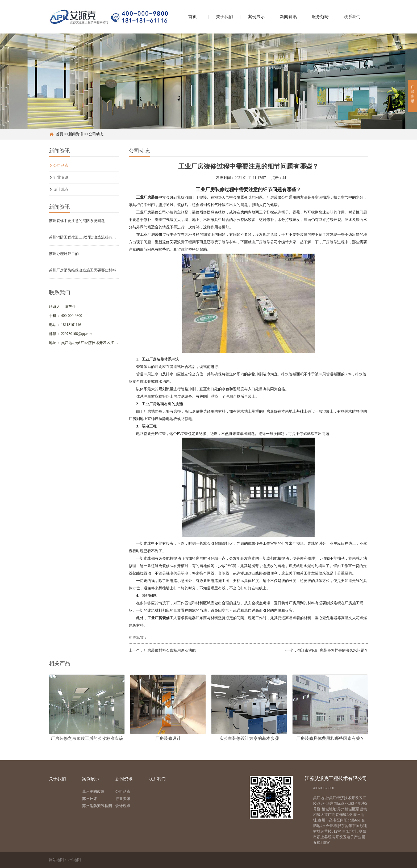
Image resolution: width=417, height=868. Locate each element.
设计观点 (61, 189)
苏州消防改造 (93, 792)
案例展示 (256, 17)
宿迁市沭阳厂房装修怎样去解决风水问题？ (333, 650)
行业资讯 (61, 177)
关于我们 (224, 17)
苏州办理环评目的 (64, 254)
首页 (193, 17)
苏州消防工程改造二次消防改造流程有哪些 (84, 237)
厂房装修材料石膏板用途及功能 (170, 650)
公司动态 (96, 134)
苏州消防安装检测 (97, 806)
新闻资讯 (288, 17)
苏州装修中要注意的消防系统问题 (77, 221)
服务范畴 (320, 17)
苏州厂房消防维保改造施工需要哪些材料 (82, 270)
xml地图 (74, 860)
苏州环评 (90, 799)
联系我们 (352, 17)
